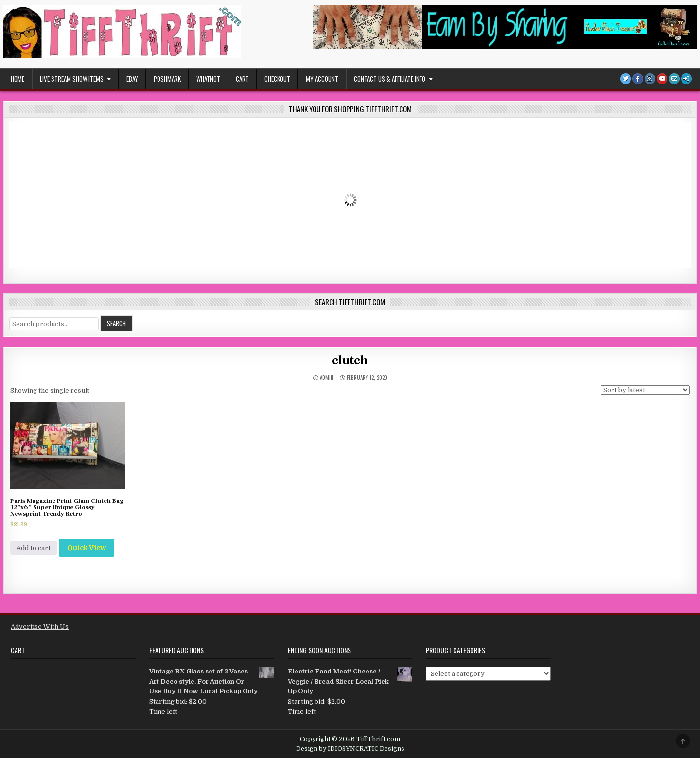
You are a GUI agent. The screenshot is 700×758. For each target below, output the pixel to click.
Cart (242, 79)
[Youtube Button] (662, 79)
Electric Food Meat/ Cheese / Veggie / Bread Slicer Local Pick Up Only (350, 681)
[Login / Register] (686, 79)
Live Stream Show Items (72, 79)
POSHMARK (167, 79)
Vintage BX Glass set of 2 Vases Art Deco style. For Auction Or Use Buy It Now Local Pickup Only (212, 681)
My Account (322, 79)
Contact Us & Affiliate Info (390, 79)
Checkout (277, 79)
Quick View (87, 548)
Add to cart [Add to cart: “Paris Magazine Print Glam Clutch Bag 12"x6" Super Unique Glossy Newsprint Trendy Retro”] (34, 548)
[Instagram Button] (650, 79)
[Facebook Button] (638, 79)
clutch (350, 361)
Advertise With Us (40, 627)
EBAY (132, 79)
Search (116, 323)
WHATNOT (208, 79)
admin (327, 378)
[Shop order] (645, 390)
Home (17, 79)
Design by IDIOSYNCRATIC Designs (350, 749)
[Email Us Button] (674, 79)
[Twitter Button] (626, 79)
